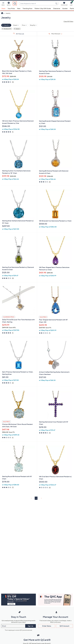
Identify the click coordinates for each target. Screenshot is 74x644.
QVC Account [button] (64, 626)
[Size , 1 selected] (6, 25)
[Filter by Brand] (16, 25)
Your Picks (11, 8)
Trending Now (27, 8)
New (19, 8)
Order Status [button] (47, 626)
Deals (3, 8)
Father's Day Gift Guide (43, 8)
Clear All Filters (68, 21)
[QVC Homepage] (2, 13)
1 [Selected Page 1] (36, 498)
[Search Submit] (57, 3)
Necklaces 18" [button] (7, 29)
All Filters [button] (18, 34)
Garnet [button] (18, 29)
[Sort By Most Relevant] (55, 34)
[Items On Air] (64, 4)
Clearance (57, 8)
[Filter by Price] (24, 25)
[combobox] (37, 4)
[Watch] (9, 4)
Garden (65, 8)
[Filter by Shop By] (33, 25)
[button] (3, 4)
